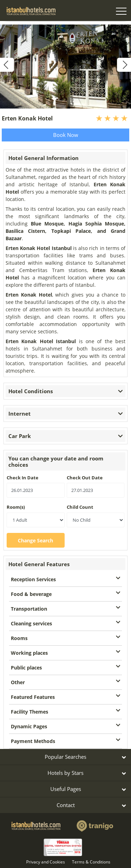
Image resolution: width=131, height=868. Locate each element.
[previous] (7, 65)
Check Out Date (85, 478)
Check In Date (23, 478)
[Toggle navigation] (121, 12)
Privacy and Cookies (46, 862)
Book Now (66, 135)
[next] (124, 65)
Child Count (80, 507)
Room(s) (16, 507)
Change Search (35, 540)
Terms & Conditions (91, 862)
